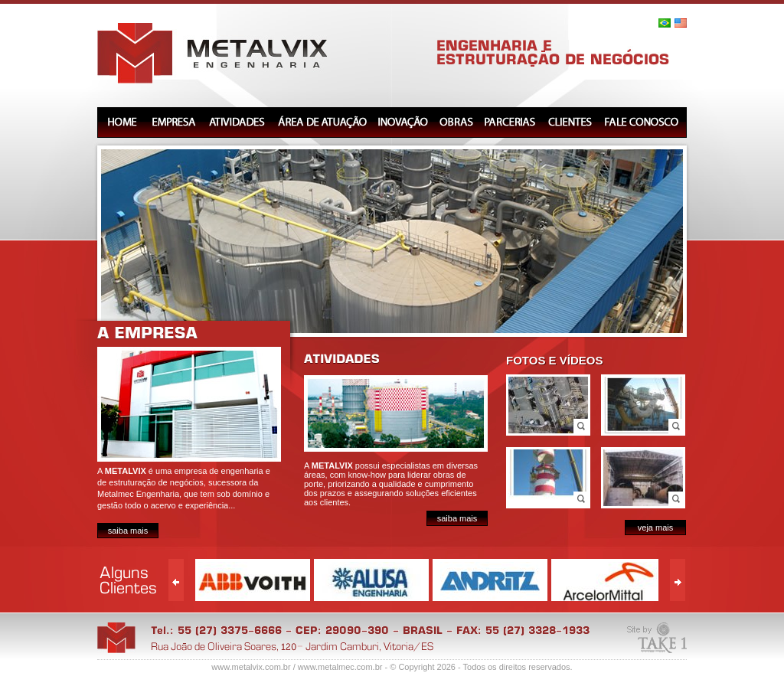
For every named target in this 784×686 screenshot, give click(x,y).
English (681, 23)
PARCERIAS (510, 122)
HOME (121, 122)
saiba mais (128, 531)
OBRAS (456, 122)
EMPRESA (174, 122)
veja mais (655, 528)
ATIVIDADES (237, 122)
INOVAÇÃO (402, 122)
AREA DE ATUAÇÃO (322, 122)
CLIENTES (570, 122)
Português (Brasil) (665, 23)
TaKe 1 (657, 641)
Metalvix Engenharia (212, 53)
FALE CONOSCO (642, 122)
